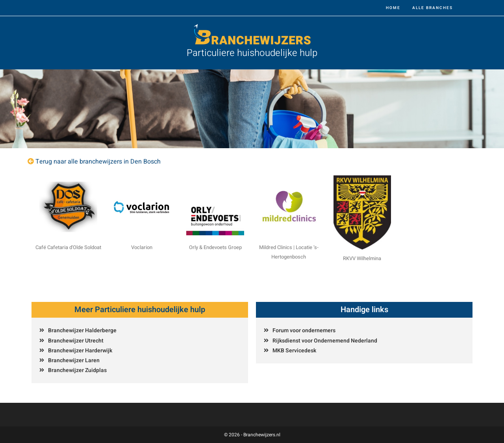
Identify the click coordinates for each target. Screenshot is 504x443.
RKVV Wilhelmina (362, 258)
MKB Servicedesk (294, 351)
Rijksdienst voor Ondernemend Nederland (325, 341)
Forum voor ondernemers (304, 330)
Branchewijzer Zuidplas (77, 370)
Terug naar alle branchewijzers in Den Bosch (98, 162)
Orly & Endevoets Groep (215, 247)
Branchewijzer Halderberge (82, 330)
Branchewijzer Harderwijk (80, 351)
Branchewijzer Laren (74, 360)
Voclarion (142, 247)
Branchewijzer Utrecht (76, 341)
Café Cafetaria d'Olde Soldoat (68, 247)
